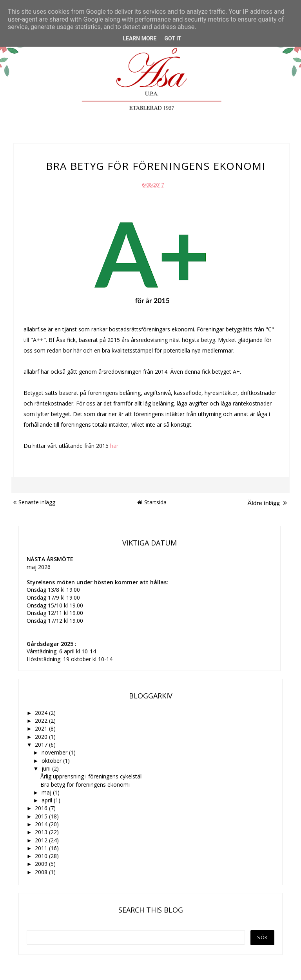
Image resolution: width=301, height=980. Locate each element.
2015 (42, 816)
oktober (52, 761)
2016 (42, 808)
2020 (42, 737)
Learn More (140, 38)
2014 (42, 824)
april (48, 800)
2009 (42, 864)
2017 (42, 745)
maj (47, 792)
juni (47, 768)
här (114, 446)
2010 (42, 856)
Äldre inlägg (267, 503)
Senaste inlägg (34, 502)
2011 (42, 848)
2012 (42, 840)
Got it (173, 38)
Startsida (152, 502)
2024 (42, 713)
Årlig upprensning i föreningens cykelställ (92, 776)
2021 (42, 728)
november (55, 752)
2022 (42, 721)
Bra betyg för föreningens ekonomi (85, 785)
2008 (42, 872)
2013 (42, 832)
